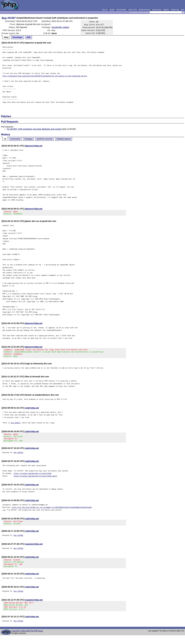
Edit (29, 37)
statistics (166, 10)
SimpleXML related (60, 27)
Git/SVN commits (45, 139)
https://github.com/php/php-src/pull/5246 (33, 478)
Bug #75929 (18, 629)
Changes (28, 139)
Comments (15, 139)
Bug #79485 (18, 540)
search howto (157, 10)
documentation (121, 10)
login (183, 10)
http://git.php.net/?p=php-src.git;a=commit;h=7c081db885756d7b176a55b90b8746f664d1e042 (52, 512)
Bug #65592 (18, 457)
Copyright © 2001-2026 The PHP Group (27, 640)
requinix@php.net (34, 549)
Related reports (64, 139)
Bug (4, 18)
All (5, 139)
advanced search (144, 10)
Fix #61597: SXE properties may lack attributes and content (34, 129)
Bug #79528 (18, 553)
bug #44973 (16, 425)
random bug (175, 10)
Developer (18, 37)
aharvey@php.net (34, 146)
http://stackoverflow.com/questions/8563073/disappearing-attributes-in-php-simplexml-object (45, 76)
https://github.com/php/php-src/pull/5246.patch (35, 480)
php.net (105, 10)
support (112, 10)
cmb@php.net (32, 410)
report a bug (133, 10)
